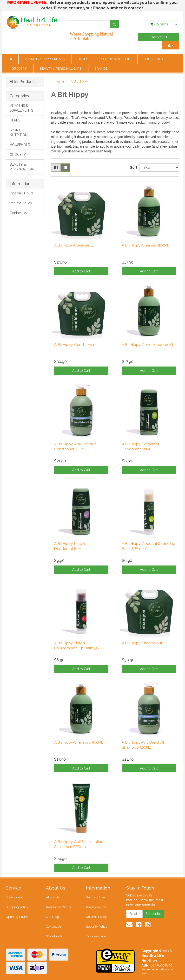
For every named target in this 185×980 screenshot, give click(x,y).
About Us (53, 897)
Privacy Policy (96, 907)
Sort (133, 168)
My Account (14, 897)
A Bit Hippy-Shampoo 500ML (79, 742)
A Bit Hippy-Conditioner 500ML (148, 345)
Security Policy (97, 927)
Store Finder (55, 936)
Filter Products (23, 82)
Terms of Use (95, 897)
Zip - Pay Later (96, 936)
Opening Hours (22, 193)
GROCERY (20, 69)
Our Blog (53, 917)
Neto (144, 973)
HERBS (83, 59)
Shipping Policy (17, 907)
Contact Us (18, 213)
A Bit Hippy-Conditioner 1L (76, 345)
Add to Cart (81, 271)
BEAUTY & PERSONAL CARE (61, 69)
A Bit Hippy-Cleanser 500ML (145, 245)
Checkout (159, 37)
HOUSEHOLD (154, 59)
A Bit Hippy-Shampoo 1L (142, 643)
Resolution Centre (59, 907)
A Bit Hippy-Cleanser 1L (74, 245)
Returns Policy (21, 203)
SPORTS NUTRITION (116, 59)
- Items (159, 24)
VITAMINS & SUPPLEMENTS (45, 59)
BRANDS (101, 69)
